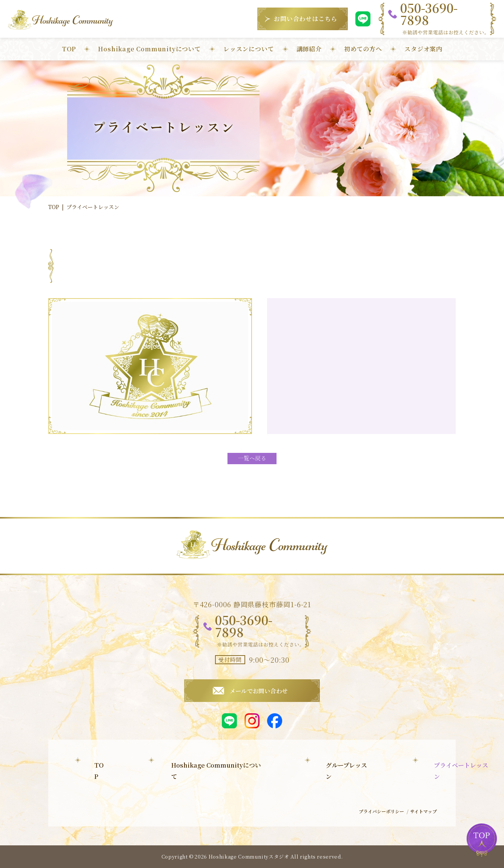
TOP (69, 49)
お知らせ (314, 796)
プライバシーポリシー (375, 813)
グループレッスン (175, 772)
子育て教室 (166, 796)
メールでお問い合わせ (259, 690)
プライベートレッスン (181, 784)
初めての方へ (363, 49)
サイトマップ (422, 813)
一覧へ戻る (252, 459)
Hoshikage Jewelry (181, 808)
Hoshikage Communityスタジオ (249, 856)
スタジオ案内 (423, 49)
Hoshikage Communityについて (149, 49)
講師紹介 (309, 49)
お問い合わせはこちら (306, 19)
